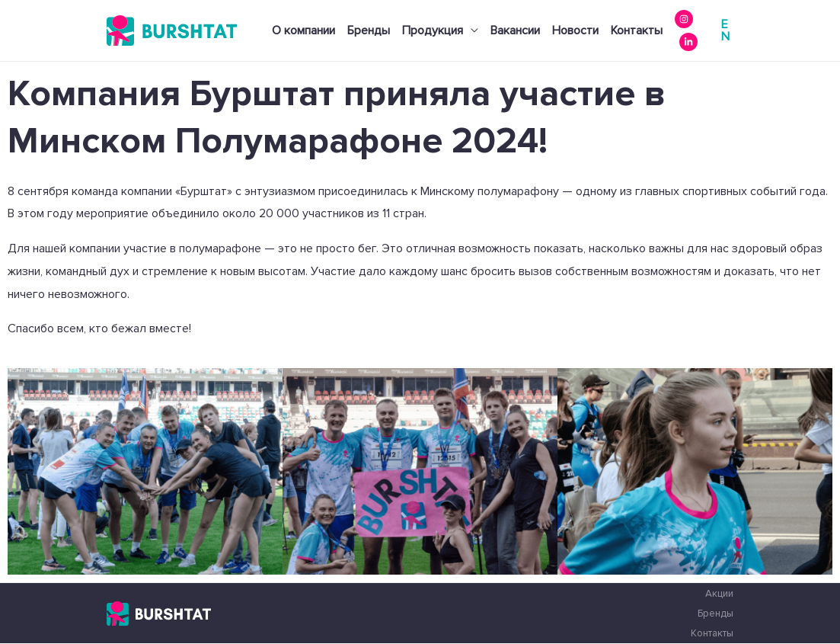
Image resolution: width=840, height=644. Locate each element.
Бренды (369, 30)
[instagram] (684, 19)
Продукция (433, 30)
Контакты (637, 30)
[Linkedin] (688, 42)
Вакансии (515, 30)
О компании (303, 30)
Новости (575, 30)
